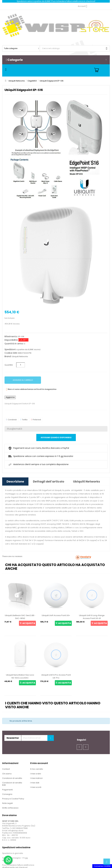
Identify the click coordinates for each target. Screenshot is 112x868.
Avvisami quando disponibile (56, 437)
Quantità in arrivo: (14, 344)
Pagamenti (7, 790)
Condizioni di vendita (12, 778)
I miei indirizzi (36, 778)
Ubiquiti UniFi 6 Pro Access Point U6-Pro (56, 676)
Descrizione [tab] (15, 481)
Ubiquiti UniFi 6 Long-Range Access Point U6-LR (92, 617)
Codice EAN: (11, 353)
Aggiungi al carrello (23, 380)
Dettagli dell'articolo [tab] (49, 481)
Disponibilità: (11, 340)
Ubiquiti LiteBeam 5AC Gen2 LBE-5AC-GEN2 (20, 617)
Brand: (8, 356)
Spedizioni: (10, 349)
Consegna (7, 794)
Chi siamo (7, 774)
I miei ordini (36, 774)
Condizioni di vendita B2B (12, 784)
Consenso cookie (102, 866)
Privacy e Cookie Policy (13, 799)
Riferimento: (11, 336)
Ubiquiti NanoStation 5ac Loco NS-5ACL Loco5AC (20, 676)
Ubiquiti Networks (20, 356)
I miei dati (35, 783)
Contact (6, 769)
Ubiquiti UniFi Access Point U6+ (56, 615)
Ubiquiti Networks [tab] (86, 481)
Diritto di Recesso (10, 808)
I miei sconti (36, 787)
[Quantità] (21, 365)
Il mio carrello (37, 769)
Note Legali (7, 803)
